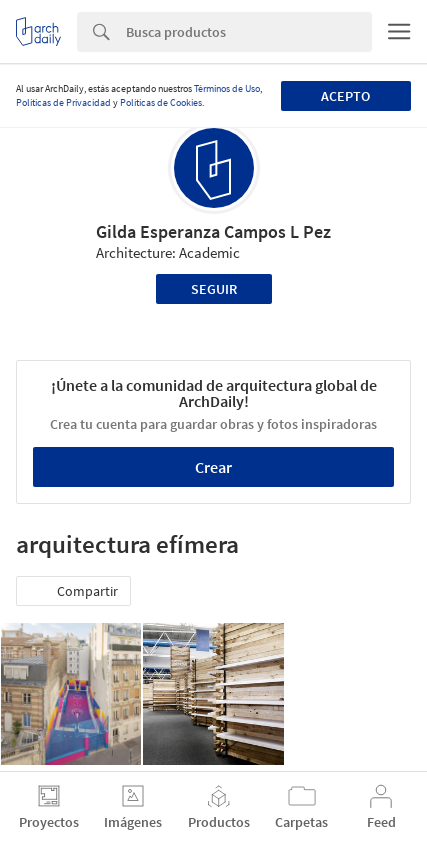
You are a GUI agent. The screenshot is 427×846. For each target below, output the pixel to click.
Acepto (345, 96)
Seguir (214, 289)
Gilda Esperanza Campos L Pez (213, 231)
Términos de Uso (227, 88)
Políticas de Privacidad (63, 102)
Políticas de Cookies (161, 102)
